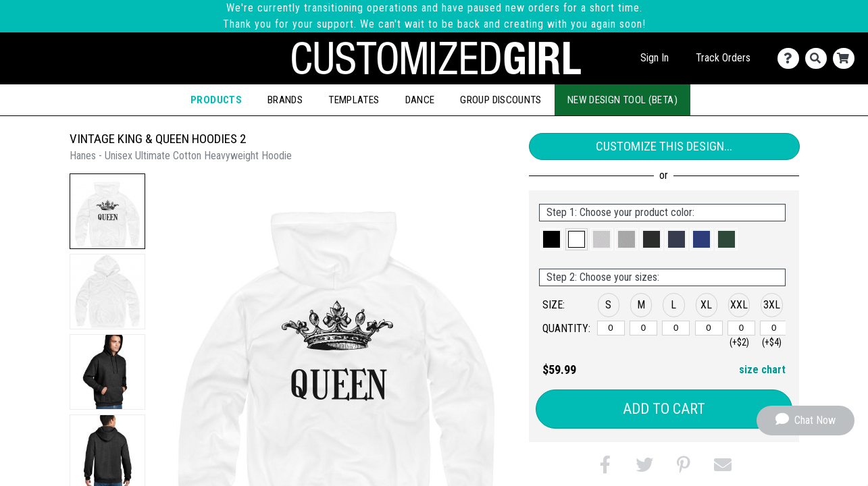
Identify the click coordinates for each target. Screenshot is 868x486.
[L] (676, 328)
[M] (643, 328)
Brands (285, 100)
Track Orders (723, 58)
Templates (354, 100)
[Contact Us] (791, 58)
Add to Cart (664, 409)
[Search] (819, 58)
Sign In (655, 58)
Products (216, 100)
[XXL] (741, 328)
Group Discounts (501, 100)
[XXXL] (774, 328)
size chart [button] (762, 370)
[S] (611, 328)
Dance (420, 100)
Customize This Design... (664, 146)
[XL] (709, 328)
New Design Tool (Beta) (622, 100)
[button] (107, 211)
